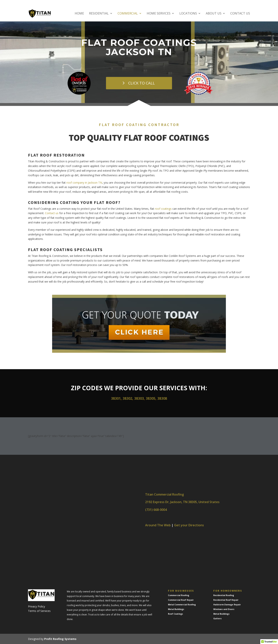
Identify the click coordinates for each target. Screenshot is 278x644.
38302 (127, 398)
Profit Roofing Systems (60, 639)
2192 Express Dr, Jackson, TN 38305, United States (182, 502)
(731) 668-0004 (156, 510)
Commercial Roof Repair (181, 600)
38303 (139, 398)
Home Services (159, 14)
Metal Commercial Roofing (182, 605)
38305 (151, 398)
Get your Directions (189, 525)
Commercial (128, 14)
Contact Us (240, 14)
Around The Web (158, 525)
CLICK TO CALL (142, 83)
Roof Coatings (175, 614)
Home (79, 14)
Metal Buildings (176, 609)
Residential (99, 14)
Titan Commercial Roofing (164, 494)
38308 (162, 398)
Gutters (217, 618)
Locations (188, 14)
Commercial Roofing (179, 595)
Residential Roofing (224, 595)
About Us (214, 14)
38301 (116, 398)
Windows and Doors (224, 609)
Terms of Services (39, 611)
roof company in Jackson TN (84, 183)
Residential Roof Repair (226, 600)
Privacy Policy (36, 606)
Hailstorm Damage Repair (227, 605)
